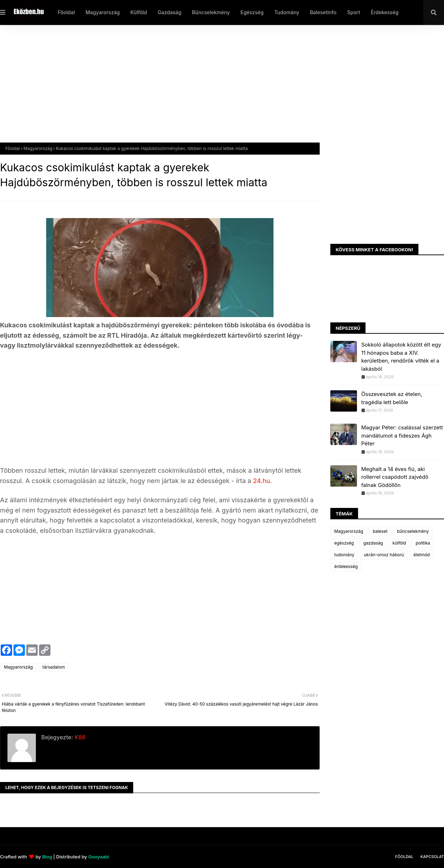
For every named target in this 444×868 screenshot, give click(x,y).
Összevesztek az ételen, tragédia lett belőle (392, 398)
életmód (422, 555)
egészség (344, 543)
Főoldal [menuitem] (66, 12)
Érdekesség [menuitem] (385, 12)
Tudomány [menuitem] (287, 12)
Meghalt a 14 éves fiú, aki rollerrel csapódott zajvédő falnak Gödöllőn (395, 477)
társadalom (53, 667)
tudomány (344, 555)
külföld (399, 543)
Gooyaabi (99, 857)
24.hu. (261, 481)
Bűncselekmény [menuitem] (211, 12)
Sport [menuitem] (354, 12)
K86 (79, 737)
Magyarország (38, 148)
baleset (380, 531)
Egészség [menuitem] (252, 12)
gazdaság (373, 543)
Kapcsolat (432, 857)
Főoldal (13, 148)
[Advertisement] (213, 89)
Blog (47, 857)
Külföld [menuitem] (139, 12)
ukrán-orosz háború (384, 555)
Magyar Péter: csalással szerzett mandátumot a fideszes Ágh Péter (402, 435)
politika (423, 543)
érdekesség (346, 566)
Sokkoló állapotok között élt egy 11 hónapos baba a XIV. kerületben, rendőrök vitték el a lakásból (401, 357)
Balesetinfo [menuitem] (323, 12)
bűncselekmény (413, 531)
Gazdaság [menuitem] (170, 12)
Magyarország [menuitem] (103, 12)
